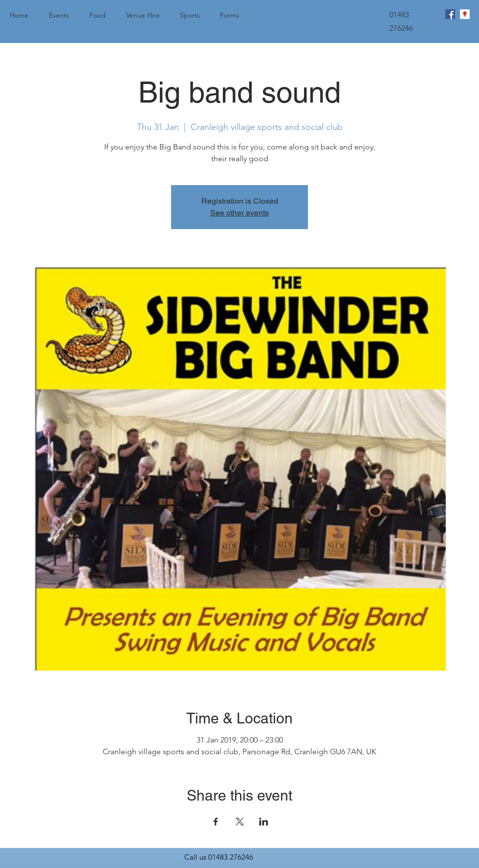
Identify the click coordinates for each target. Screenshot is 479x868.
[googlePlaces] (465, 14)
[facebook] (450, 14)
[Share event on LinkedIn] (264, 822)
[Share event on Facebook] (216, 822)
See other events (239, 213)
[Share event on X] (240, 822)
